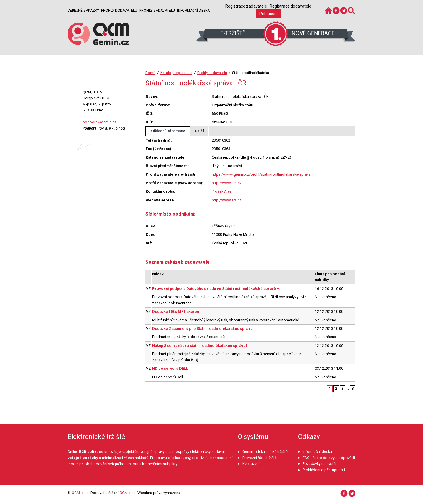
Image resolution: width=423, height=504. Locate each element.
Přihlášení (268, 14)
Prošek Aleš (222, 191)
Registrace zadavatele (246, 6)
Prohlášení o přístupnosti (324, 470)
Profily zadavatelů (157, 11)
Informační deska (193, 11)
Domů (150, 73)
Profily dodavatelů (119, 11)
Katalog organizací (176, 73)
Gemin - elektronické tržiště (265, 452)
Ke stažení (251, 464)
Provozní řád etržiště (260, 458)
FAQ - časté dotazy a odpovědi (329, 458)
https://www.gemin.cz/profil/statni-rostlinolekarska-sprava (261, 174)
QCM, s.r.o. (81, 493)
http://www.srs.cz (227, 183)
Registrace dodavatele (291, 6)
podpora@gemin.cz (100, 122)
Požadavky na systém (321, 464)
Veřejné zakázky (83, 11)
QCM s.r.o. (128, 493)
